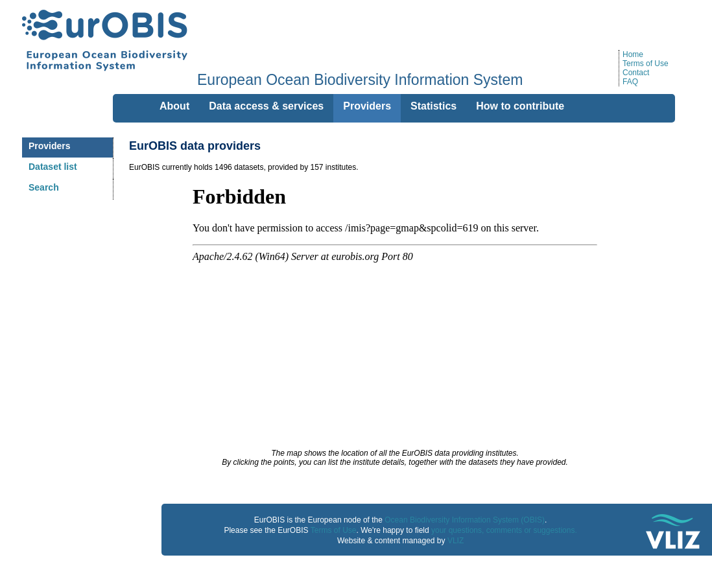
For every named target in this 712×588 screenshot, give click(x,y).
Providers (50, 146)
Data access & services (266, 106)
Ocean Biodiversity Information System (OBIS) (465, 520)
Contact (636, 73)
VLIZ (456, 541)
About (174, 106)
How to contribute (520, 106)
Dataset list (53, 167)
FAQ (630, 82)
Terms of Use (646, 64)
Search (44, 187)
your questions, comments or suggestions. (504, 530)
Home (633, 54)
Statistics (433, 106)
